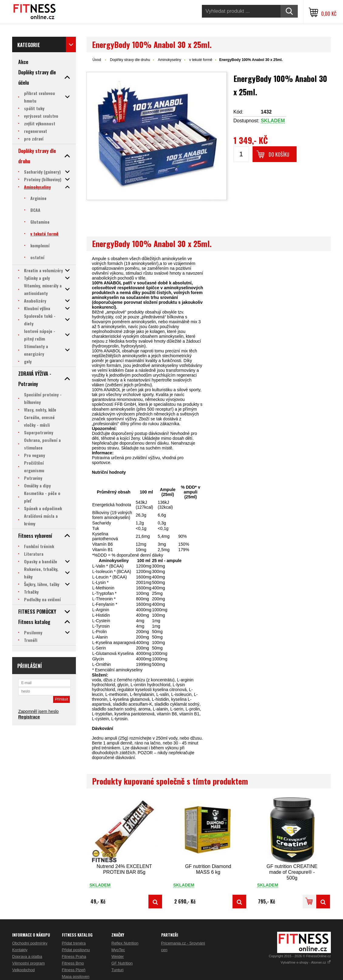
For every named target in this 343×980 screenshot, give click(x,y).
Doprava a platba (27, 956)
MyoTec (118, 950)
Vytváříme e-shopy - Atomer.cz (306, 962)
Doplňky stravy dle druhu (130, 60)
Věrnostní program (29, 963)
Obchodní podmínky (30, 943)
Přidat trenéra (74, 943)
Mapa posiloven (76, 977)
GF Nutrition (122, 963)
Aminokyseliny (170, 60)
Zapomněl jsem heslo (38, 711)
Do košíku (279, 154)
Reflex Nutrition (125, 943)
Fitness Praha (74, 956)
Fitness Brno (73, 963)
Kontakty (20, 950)
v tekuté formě (201, 60)
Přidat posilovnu (76, 950)
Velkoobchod (23, 970)
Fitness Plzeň (74, 970)
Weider (118, 956)
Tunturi (117, 970)
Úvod (97, 60)
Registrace (29, 717)
